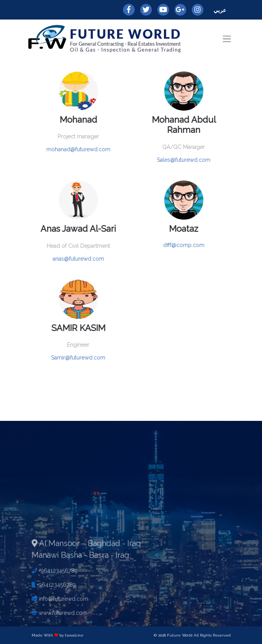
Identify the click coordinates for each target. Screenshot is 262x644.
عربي (220, 10)
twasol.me (74, 635)
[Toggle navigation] (227, 39)
